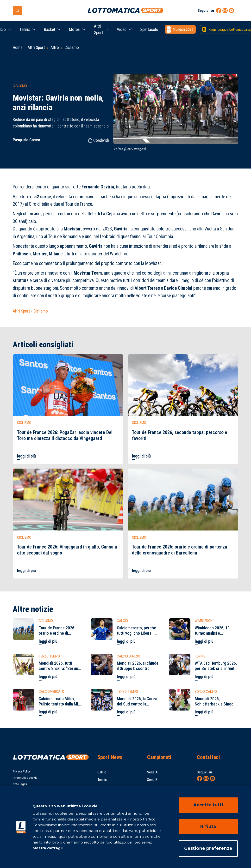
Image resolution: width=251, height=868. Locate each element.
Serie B (152, 780)
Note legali (20, 784)
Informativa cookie (25, 778)
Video (122, 30)
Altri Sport (99, 29)
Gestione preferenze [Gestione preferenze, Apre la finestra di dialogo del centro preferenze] (208, 848)
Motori (75, 30)
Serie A (152, 772)
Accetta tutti (208, 805)
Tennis (25, 30)
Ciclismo (72, 48)
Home (18, 48)
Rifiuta (208, 826)
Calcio (102, 772)
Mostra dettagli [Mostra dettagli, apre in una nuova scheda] (47, 848)
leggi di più (26, 456)
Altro (55, 48)
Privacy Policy (22, 771)
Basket (50, 30)
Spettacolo (149, 30)
